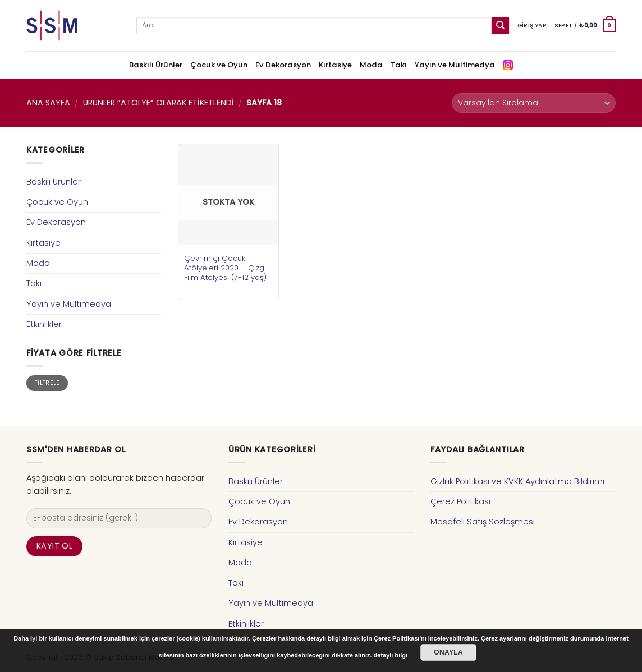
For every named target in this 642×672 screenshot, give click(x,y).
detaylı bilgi (391, 655)
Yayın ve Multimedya (455, 65)
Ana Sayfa (48, 103)
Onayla (448, 652)
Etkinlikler (44, 324)
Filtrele (47, 383)
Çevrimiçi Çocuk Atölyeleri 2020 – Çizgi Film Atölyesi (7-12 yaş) (225, 268)
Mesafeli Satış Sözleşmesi (483, 522)
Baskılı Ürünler (156, 65)
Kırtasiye (335, 65)
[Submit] (500, 26)
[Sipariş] (534, 103)
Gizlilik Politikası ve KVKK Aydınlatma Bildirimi (517, 481)
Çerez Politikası (460, 501)
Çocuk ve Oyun (219, 65)
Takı (399, 65)
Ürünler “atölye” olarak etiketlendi (159, 103)
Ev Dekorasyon (283, 65)
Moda (371, 65)
